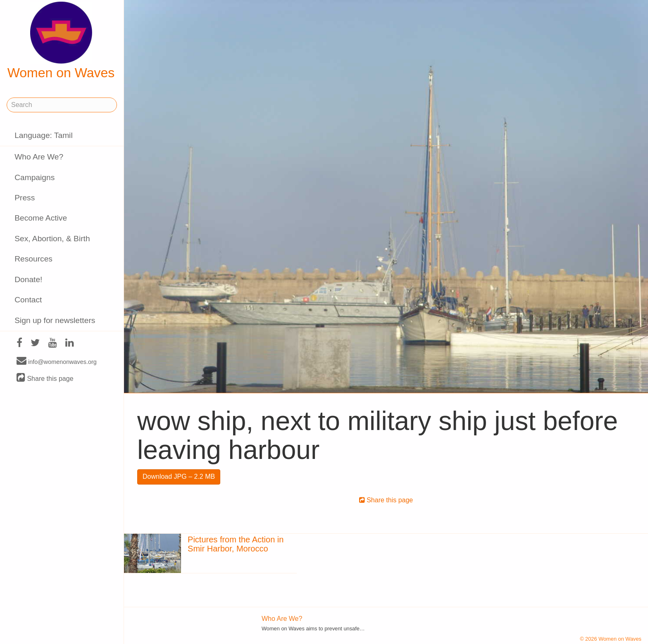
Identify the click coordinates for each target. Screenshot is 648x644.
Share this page (45, 378)
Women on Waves (61, 41)
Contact (28, 300)
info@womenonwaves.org (57, 361)
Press (25, 198)
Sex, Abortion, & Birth (52, 239)
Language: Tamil (43, 135)
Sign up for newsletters (55, 320)
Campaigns (35, 177)
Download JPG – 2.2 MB (179, 476)
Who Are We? (39, 157)
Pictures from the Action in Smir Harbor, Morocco (236, 544)
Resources (33, 259)
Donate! (28, 279)
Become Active (41, 218)
